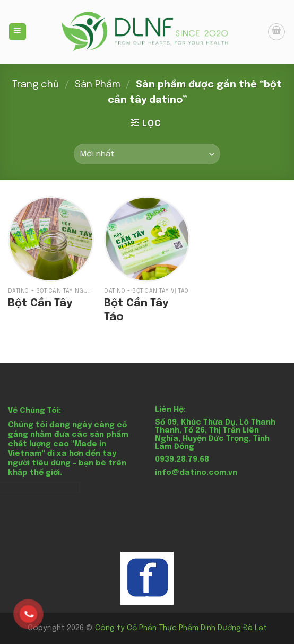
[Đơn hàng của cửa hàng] (147, 154)
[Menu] (18, 32)
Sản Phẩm (98, 85)
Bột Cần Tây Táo (136, 310)
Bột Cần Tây (40, 303)
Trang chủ (36, 85)
